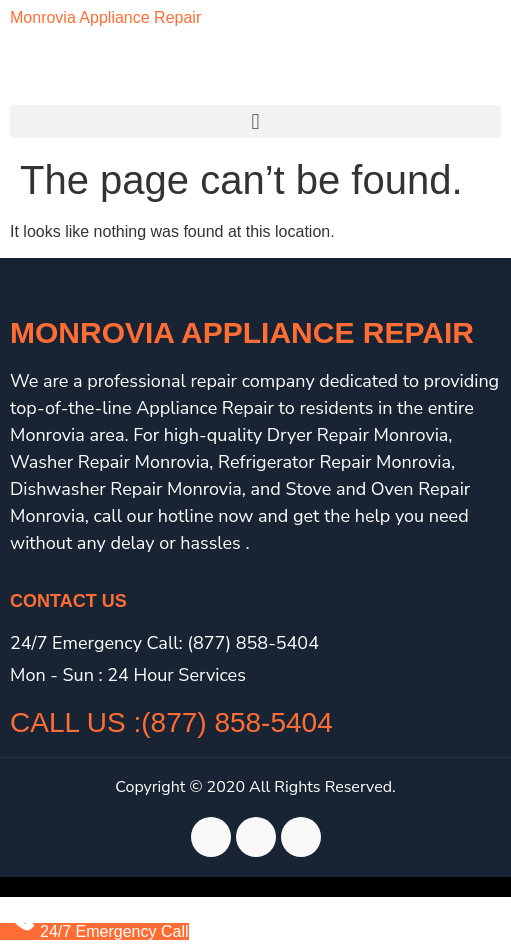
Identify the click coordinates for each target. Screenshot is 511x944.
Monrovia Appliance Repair (105, 17)
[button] (255, 121)
